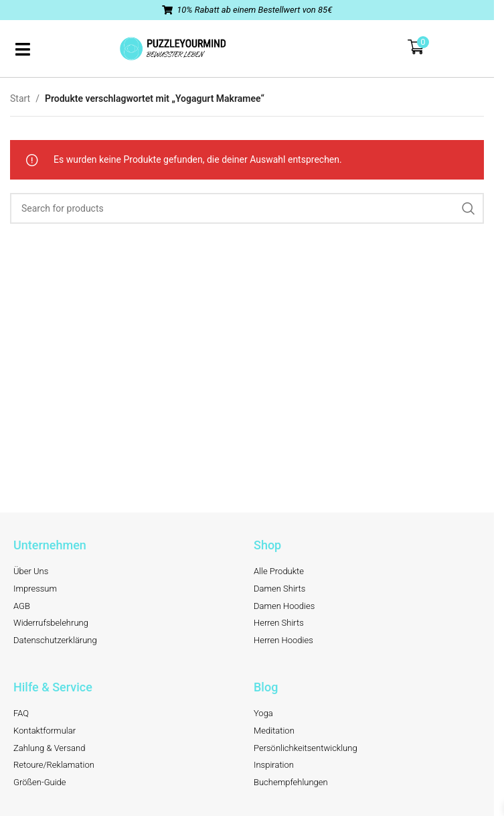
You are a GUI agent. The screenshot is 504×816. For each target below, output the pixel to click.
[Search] (247, 208)
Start (20, 98)
